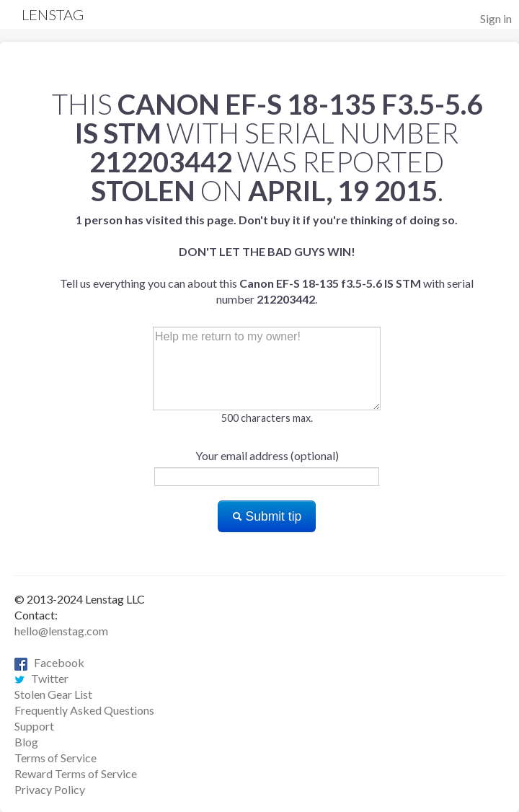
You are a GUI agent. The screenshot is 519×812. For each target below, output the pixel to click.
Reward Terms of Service (76, 773)
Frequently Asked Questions (84, 710)
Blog (26, 742)
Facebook (49, 662)
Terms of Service (56, 758)
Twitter (41, 678)
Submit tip (267, 516)
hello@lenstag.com (61, 631)
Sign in (496, 18)
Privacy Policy (50, 789)
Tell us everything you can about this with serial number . (267, 259)
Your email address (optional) (267, 455)
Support (34, 726)
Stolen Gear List (53, 694)
